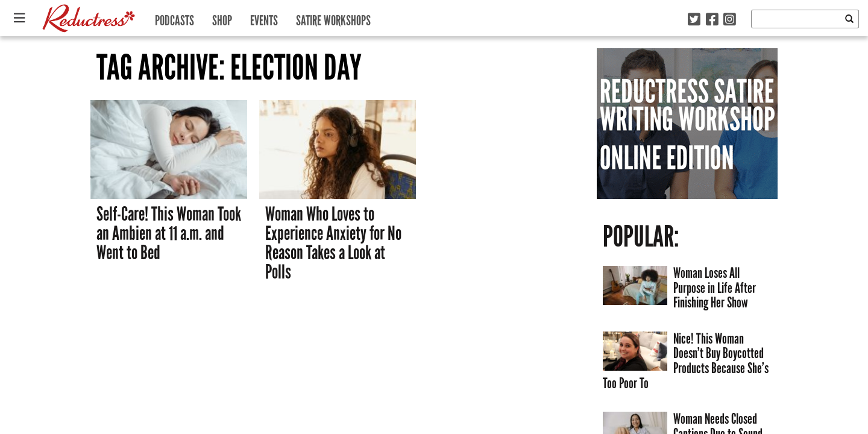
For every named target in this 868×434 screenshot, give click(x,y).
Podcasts (175, 18)
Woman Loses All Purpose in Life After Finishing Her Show (715, 288)
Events (264, 18)
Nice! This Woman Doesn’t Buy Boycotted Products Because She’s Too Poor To (686, 361)
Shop (222, 18)
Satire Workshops (333, 18)
